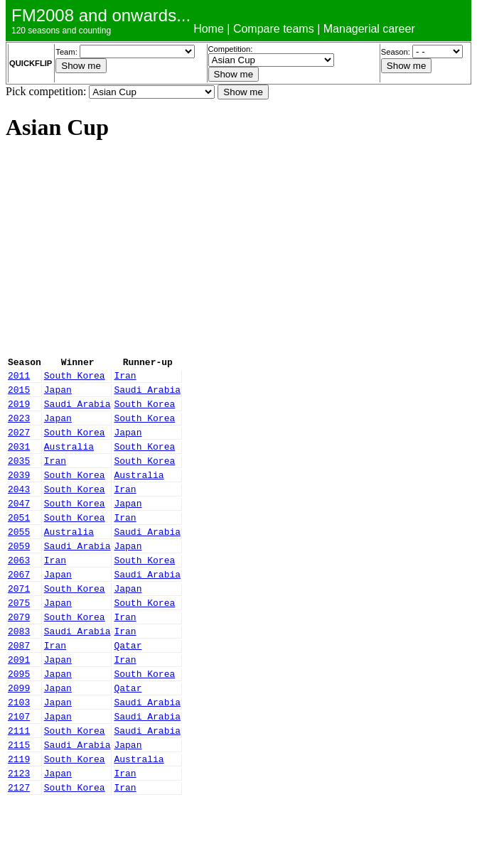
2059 (19, 575)
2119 (19, 820)
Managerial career (369, 29)
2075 (19, 641)
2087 (19, 690)
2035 (19, 477)
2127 (19, 853)
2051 (19, 543)
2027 (19, 445)
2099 (19, 739)
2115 (19, 804)
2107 (19, 771)
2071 (19, 624)
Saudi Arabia (147, 396)
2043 (19, 510)
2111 (19, 788)
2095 (19, 722)
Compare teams (274, 29)
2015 (19, 396)
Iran (125, 379)
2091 (19, 706)
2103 (19, 755)
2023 (19, 428)
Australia (69, 461)
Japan (58, 396)
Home (209, 29)
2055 (19, 559)
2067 (19, 608)
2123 (19, 837)
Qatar (128, 690)
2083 (19, 673)
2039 (19, 494)
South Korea (75, 379)
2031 (19, 461)
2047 (19, 526)
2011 (19, 379)
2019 (19, 412)
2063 (19, 592)
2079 (19, 657)
